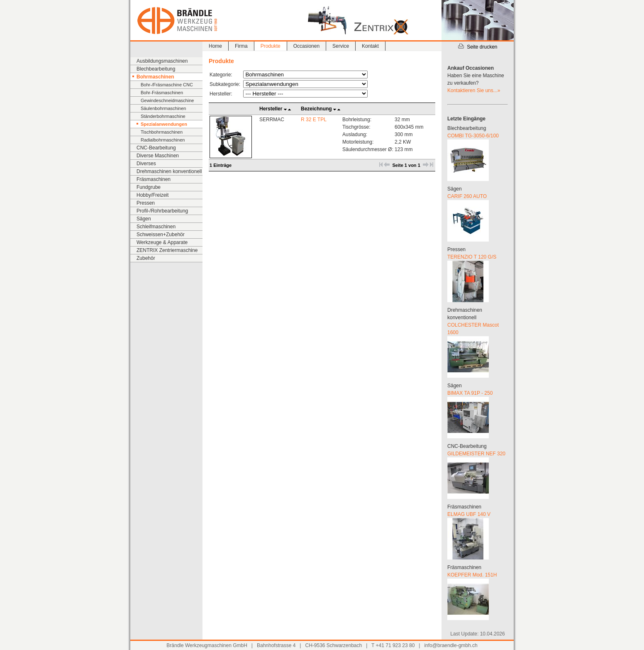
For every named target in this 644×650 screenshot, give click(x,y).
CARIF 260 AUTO (467, 196)
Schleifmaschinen (156, 227)
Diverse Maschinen (158, 156)
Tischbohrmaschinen (162, 132)
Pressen (146, 203)
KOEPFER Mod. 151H (472, 575)
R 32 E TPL (314, 120)
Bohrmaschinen (155, 77)
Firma (241, 46)
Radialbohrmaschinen (163, 140)
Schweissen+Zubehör (161, 235)
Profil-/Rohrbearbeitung (162, 211)
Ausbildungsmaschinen (162, 61)
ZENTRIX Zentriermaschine (167, 250)
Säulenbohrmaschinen (163, 108)
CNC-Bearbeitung (156, 148)
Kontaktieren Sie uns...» (474, 90)
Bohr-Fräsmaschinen (162, 93)
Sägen (144, 219)
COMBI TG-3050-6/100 (473, 136)
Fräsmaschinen (154, 179)
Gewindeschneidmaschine (167, 100)
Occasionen (306, 46)
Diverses (146, 164)
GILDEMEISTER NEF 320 (476, 454)
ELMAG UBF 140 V (469, 514)
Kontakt (370, 46)
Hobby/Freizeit (152, 195)
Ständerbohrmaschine (163, 116)
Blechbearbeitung (156, 69)
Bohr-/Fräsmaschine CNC (167, 85)
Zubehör (146, 258)
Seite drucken (477, 47)
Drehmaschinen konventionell (169, 171)
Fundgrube (149, 187)
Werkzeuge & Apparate (162, 242)
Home (215, 46)
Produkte (271, 46)
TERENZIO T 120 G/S (472, 257)
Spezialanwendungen (164, 124)
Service (341, 46)
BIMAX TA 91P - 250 (470, 393)
